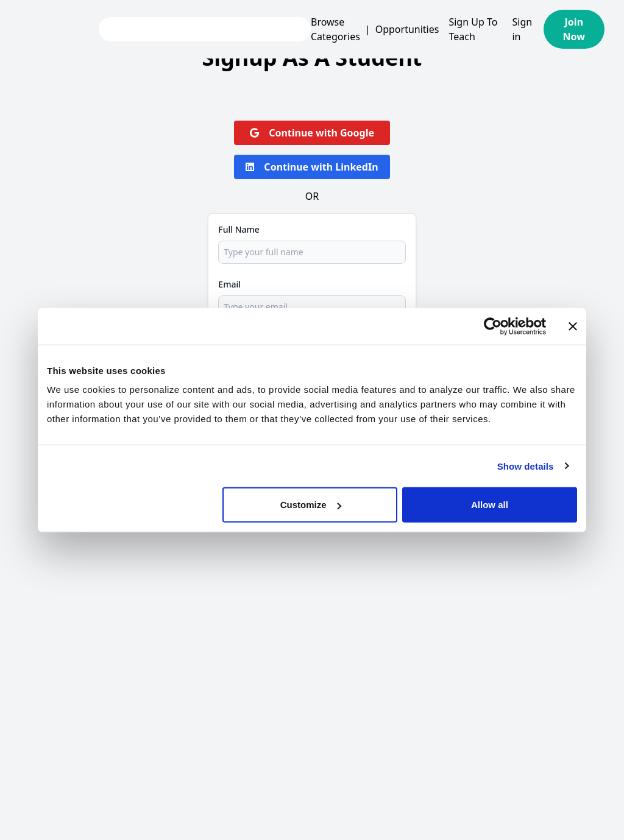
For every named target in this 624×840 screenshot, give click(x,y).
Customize (311, 505)
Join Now (574, 29)
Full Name (239, 229)
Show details (526, 466)
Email (229, 284)
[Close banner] (573, 326)
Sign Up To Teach (473, 29)
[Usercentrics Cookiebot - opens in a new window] (493, 326)
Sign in (522, 29)
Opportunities (407, 29)
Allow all (490, 505)
